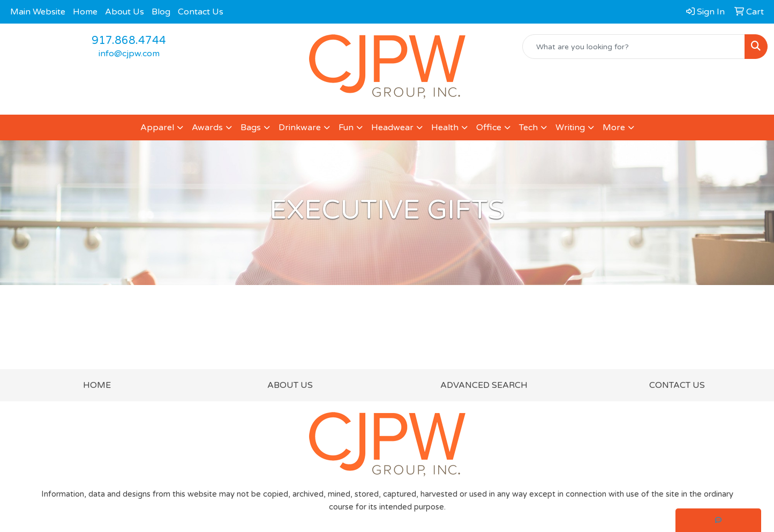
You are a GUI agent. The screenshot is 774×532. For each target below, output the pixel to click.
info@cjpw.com (129, 54)
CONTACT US (677, 385)
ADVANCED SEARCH (484, 385)
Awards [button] (207, 128)
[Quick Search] (634, 47)
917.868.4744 (129, 41)
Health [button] (445, 128)
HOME (97, 385)
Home (85, 12)
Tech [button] (528, 128)
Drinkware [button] (300, 128)
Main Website (38, 12)
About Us (125, 12)
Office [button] (489, 128)
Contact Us (201, 12)
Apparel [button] (157, 128)
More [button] (614, 128)
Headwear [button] (392, 128)
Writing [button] (570, 128)
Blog (161, 12)
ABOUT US (290, 385)
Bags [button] (251, 128)
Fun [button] (346, 128)
